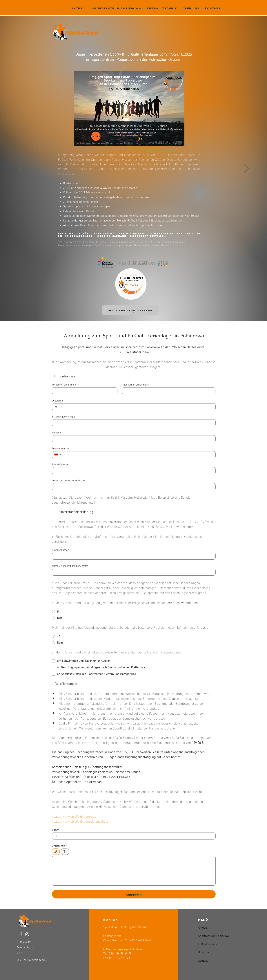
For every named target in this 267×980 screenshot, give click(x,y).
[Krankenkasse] (133, 556)
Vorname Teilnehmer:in (65, 384)
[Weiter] (246, 169)
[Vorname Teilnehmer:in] (84, 391)
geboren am (60, 400)
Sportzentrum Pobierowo (207, 936)
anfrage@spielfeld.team (128, 949)
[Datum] (56, 836)
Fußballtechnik (207, 944)
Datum (56, 829)
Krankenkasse (61, 550)
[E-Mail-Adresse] (133, 471)
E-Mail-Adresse (61, 464)
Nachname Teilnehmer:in (136, 384)
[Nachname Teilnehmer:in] (168, 391)
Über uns (204, 953)
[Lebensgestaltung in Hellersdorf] (133, 487)
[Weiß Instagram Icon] (27, 934)
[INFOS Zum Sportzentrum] (131, 310)
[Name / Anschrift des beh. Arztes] (133, 572)
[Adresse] (133, 439)
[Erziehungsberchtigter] (133, 423)
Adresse (57, 432)
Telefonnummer (61, 448)
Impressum (24, 942)
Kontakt (203, 961)
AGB (20, 954)
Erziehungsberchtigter (65, 416)
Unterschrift (59, 845)
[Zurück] (21, 169)
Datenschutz (25, 948)
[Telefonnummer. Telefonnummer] (137, 455)
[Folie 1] (134, 312)
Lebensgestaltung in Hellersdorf (69, 480)
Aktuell (202, 928)
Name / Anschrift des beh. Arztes (70, 566)
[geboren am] (56, 407)
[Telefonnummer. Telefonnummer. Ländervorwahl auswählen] (58, 455)
